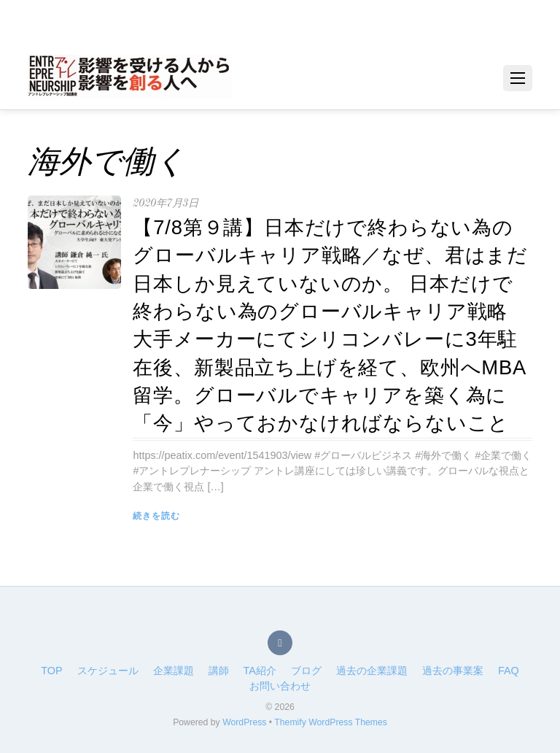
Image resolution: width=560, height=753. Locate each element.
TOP (51, 671)
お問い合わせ (280, 686)
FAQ (509, 671)
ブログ (306, 671)
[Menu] (518, 78)
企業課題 (174, 671)
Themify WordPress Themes (331, 722)
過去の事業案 (453, 671)
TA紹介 (260, 671)
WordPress (244, 722)
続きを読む (156, 516)
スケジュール (108, 671)
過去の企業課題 (372, 671)
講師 (219, 671)
